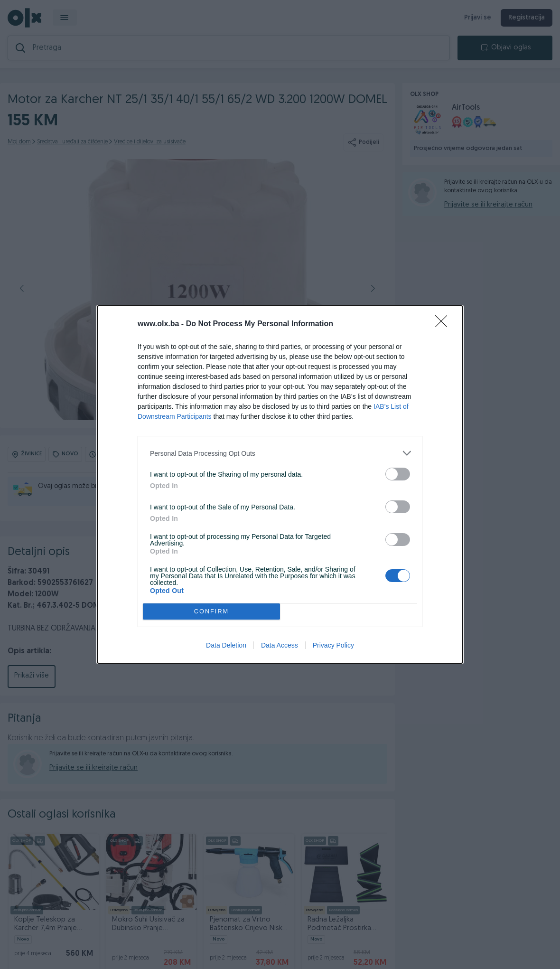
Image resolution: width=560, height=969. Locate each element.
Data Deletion (226, 645)
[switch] (398, 474)
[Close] (444, 324)
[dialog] (280, 484)
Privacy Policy (333, 645)
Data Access (280, 645)
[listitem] (280, 453)
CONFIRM (211, 612)
